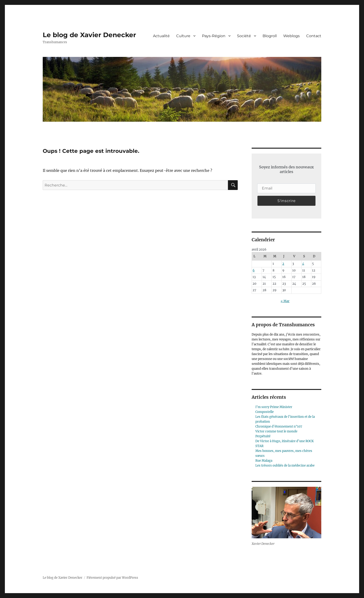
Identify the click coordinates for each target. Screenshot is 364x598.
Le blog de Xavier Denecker (89, 35)
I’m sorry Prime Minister (274, 407)
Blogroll (270, 36)
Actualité (161, 36)
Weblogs (291, 36)
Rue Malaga (264, 461)
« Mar (285, 301)
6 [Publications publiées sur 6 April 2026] (254, 270)
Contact (314, 36)
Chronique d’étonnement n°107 (279, 426)
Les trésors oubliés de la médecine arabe (285, 466)
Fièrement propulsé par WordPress (112, 578)
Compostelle (265, 412)
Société (244, 36)
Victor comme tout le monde (276, 431)
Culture (183, 36)
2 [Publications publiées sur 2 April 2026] (283, 264)
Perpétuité (263, 436)
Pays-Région (214, 36)
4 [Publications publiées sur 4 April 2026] (303, 264)
